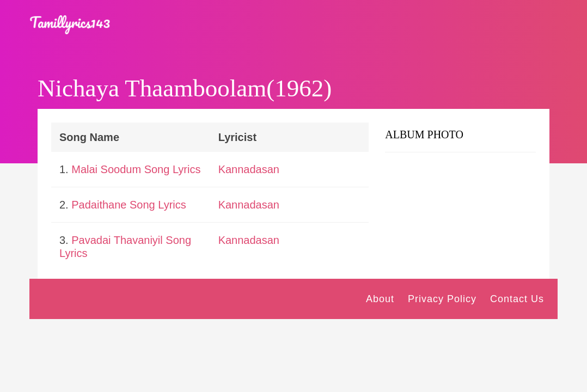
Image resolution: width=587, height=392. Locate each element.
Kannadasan (249, 169)
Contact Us (517, 299)
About (380, 299)
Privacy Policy (442, 299)
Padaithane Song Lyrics (129, 205)
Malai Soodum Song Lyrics (136, 169)
